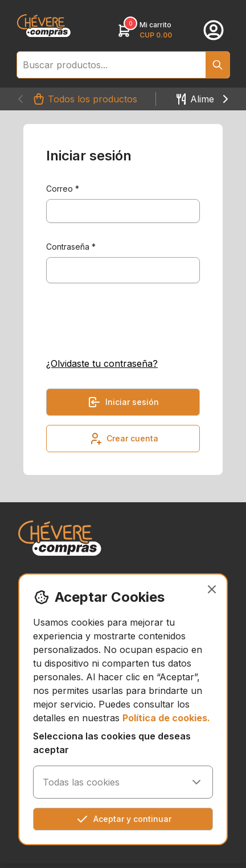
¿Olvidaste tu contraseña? (102, 363)
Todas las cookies (123, 782)
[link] (44, 26)
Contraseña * (71, 247)
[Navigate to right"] (225, 99)
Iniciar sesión (123, 402)
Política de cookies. (166, 718)
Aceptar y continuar (123, 819)
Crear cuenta (123, 439)
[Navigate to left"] (20, 99)
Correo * (63, 189)
